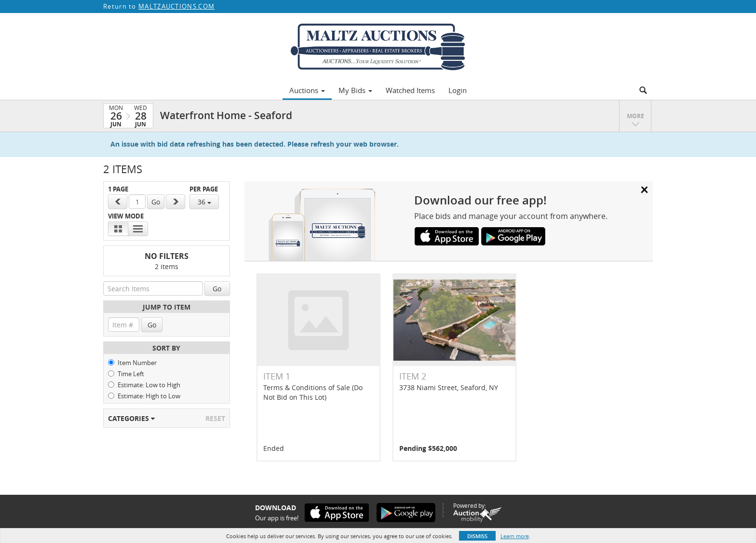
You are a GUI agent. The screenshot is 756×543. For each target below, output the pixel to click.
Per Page (204, 189)
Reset (215, 418)
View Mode (126, 216)
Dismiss (477, 536)
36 (204, 202)
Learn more (515, 536)
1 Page (118, 189)
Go (156, 202)
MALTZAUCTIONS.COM (176, 6)
